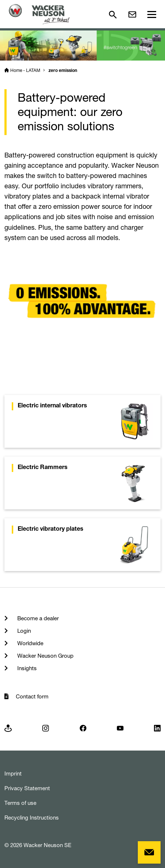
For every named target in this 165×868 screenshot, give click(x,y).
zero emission (63, 71)
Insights (26, 668)
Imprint (13, 773)
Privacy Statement (27, 788)
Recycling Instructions (32, 818)
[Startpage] (39, 14)
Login (23, 631)
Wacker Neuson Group (45, 656)
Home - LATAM (25, 70)
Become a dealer (37, 618)
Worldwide (30, 643)
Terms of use (20, 803)
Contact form (32, 696)
